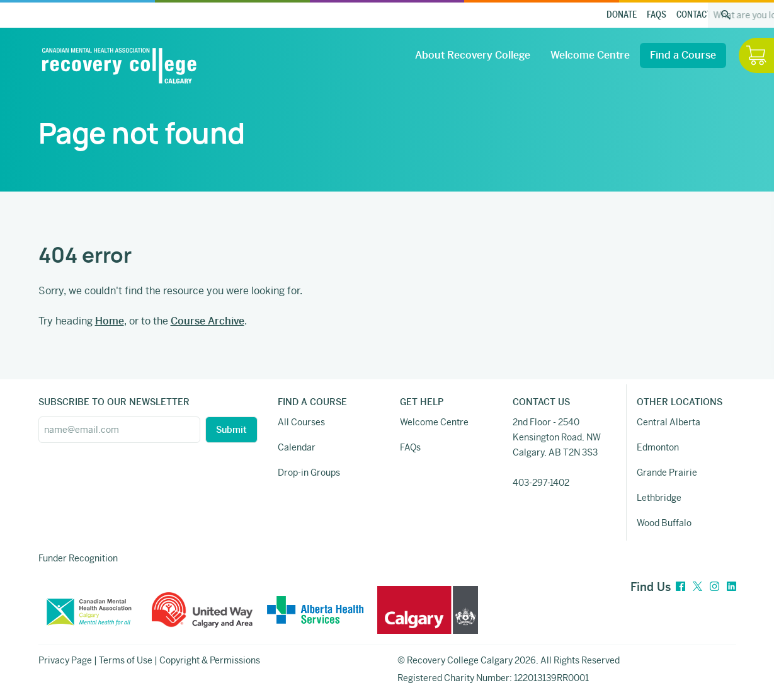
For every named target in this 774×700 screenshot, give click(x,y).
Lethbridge (659, 498)
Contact (694, 15)
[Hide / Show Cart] (756, 55)
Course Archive (208, 321)
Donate (622, 15)
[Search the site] (726, 15)
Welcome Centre (590, 55)
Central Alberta (669, 422)
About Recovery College (473, 55)
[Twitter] (697, 587)
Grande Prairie (667, 473)
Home (110, 321)
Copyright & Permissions (210, 660)
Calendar (297, 447)
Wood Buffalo (664, 523)
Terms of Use (126, 660)
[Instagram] (714, 587)
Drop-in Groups (309, 473)
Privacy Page (65, 660)
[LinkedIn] (731, 587)
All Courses (301, 422)
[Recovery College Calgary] (119, 66)
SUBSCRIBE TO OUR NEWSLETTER (114, 402)
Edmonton (658, 447)
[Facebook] (680, 587)
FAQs (657, 15)
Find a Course (683, 55)
